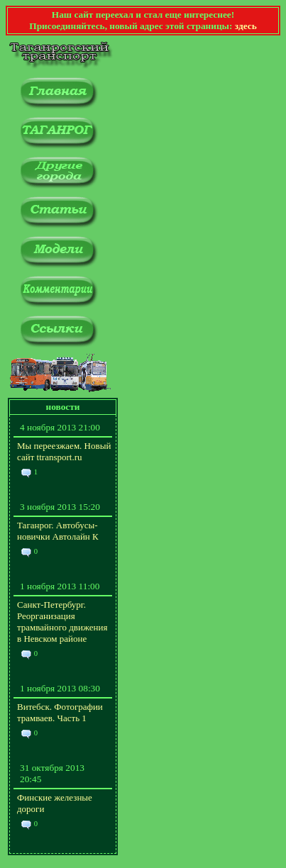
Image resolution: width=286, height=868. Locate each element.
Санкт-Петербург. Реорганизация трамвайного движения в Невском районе (62, 622)
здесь (246, 26)
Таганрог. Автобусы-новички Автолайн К (58, 531)
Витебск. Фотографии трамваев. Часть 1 (60, 712)
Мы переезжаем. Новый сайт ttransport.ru (64, 451)
